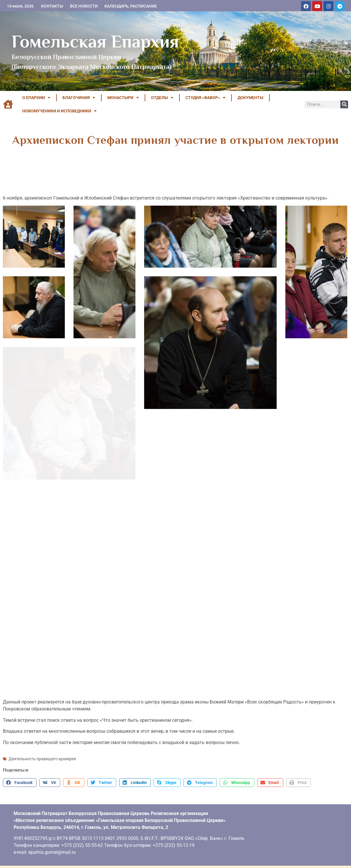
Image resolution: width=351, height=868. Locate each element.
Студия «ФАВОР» (205, 98)
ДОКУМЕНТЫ (250, 98)
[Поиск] (344, 104)
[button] (20, 778)
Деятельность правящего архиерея (42, 754)
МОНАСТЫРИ (123, 98)
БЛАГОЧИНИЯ (79, 98)
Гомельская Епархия (95, 41)
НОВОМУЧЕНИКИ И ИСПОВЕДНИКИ (59, 111)
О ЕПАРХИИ (36, 98)
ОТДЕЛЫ (162, 98)
